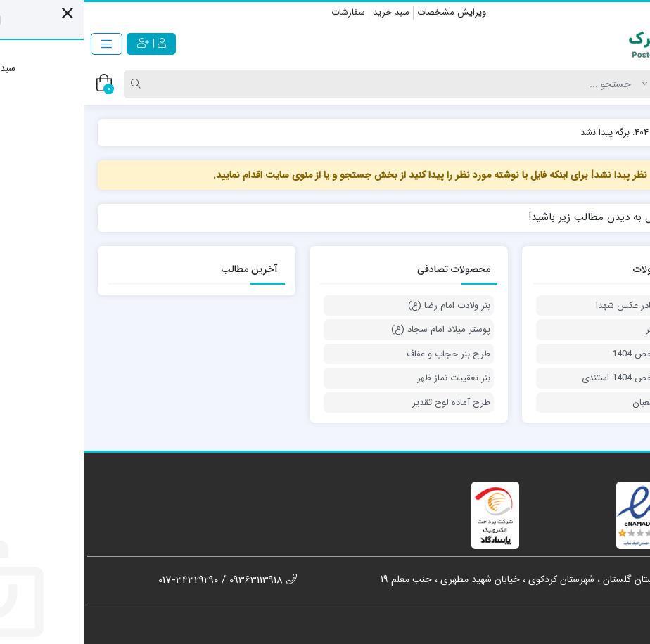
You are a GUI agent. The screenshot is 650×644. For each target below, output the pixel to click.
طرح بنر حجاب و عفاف (365, 354)
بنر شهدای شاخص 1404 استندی (558, 378)
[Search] (313, 84)
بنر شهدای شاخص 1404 (573, 354)
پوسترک (614, 133)
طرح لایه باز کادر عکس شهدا (565, 306)
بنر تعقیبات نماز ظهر (370, 378)
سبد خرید (307, 12)
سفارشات (265, 12)
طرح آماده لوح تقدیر (368, 403)
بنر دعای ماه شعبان (584, 403)
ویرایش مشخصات (368, 12)
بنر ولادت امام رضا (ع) (365, 306)
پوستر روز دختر (590, 330)
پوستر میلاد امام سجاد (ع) (357, 330)
